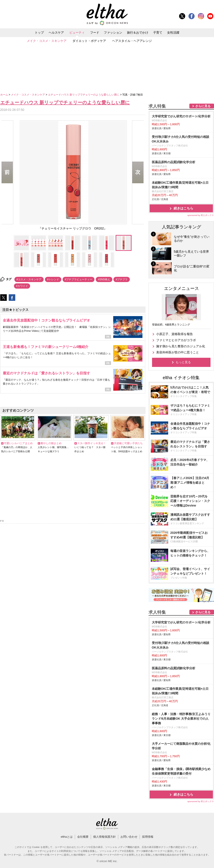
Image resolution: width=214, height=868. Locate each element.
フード (95, 33)
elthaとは (67, 837)
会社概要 (83, 837)
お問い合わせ (129, 837)
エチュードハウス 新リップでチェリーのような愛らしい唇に (84, 95)
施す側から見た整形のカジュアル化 (181, 346)
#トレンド (53, 279)
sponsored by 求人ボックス (201, 215)
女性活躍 (173, 33)
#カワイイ (22, 286)
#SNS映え (104, 279)
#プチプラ (122, 279)
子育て (158, 33)
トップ (39, 33)
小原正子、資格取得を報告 (175, 334)
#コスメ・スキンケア (29, 279)
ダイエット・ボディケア (89, 41)
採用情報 (148, 837)
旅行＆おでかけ (138, 33)
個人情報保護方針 (104, 837)
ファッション (113, 33)
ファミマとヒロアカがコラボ (176, 340)
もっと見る (183, 362)
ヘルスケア (56, 33)
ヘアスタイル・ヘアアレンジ (132, 41)
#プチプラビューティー (79, 279)
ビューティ (77, 33)
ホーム (4, 95)
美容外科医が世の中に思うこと (178, 352)
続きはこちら (183, 208)
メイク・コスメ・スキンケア (47, 41)
